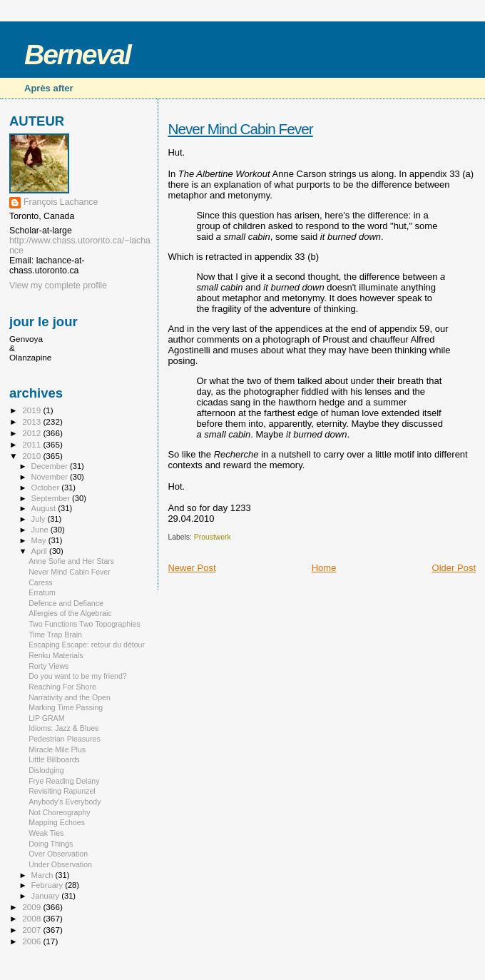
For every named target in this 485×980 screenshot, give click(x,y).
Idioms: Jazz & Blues (63, 728)
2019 (32, 410)
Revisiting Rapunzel (62, 791)
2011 (32, 444)
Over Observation (58, 854)
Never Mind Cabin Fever (240, 129)
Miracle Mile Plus (57, 749)
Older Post (454, 568)
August (45, 508)
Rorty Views (48, 666)
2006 (32, 941)
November (51, 477)
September (52, 498)
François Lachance (61, 202)
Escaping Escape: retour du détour (87, 645)
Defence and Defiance (66, 603)
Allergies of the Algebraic (70, 613)
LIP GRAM (46, 718)
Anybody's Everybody (65, 802)
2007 (32, 930)
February (48, 885)
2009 (32, 907)
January (47, 896)
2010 (32, 456)
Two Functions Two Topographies (85, 624)
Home (324, 568)
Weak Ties (46, 833)
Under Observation (60, 864)
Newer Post (192, 568)
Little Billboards (54, 759)
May (40, 540)
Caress (41, 582)
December (51, 466)
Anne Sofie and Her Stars (71, 561)
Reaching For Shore (62, 687)
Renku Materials (56, 655)
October (47, 488)
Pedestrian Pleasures (65, 739)
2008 (32, 918)
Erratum (42, 592)
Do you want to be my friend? (78, 676)
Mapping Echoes (57, 822)
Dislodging (46, 770)
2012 (32, 433)
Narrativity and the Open (70, 697)
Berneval (77, 55)
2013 (32, 421)
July (40, 519)
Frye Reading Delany (64, 781)
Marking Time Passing (66, 707)
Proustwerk (213, 537)
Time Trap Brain (55, 635)
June (41, 530)
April (40, 551)
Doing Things (51, 844)
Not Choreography (59, 812)
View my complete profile (58, 286)
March (44, 875)
